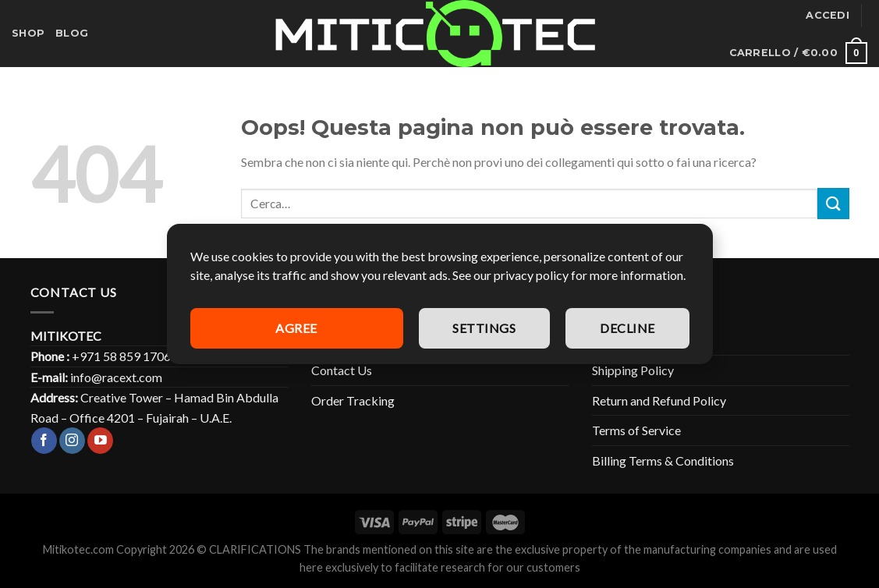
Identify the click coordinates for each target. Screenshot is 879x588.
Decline (627, 328)
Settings (484, 328)
